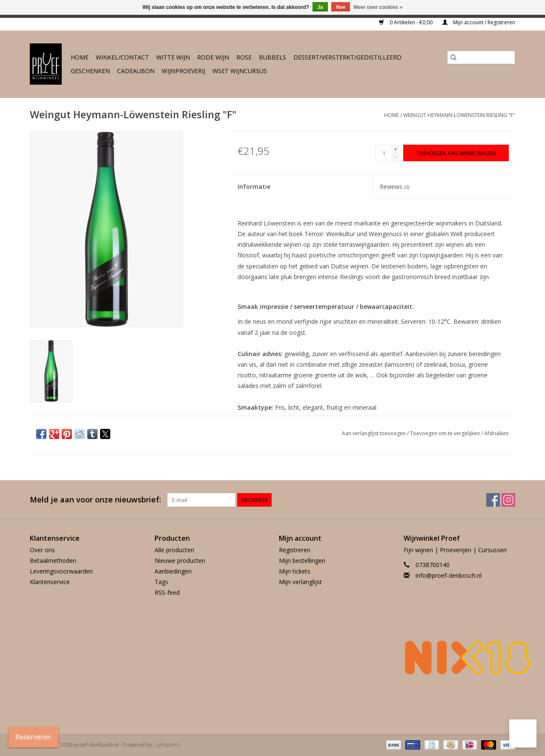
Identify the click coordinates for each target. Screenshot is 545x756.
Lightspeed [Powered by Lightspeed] (167, 745)
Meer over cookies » (378, 7)
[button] (523, 733)
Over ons (42, 550)
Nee (341, 7)
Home (80, 57)
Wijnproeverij (184, 71)
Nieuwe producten (180, 561)
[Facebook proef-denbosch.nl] (493, 500)
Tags (161, 582)
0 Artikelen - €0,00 (406, 22)
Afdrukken (496, 433)
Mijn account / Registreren (479, 22)
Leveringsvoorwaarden (61, 571)
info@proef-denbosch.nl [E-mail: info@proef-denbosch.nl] (449, 575)
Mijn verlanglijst (300, 582)
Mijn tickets (295, 571)
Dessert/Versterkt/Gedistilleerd (347, 57)
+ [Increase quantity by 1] (396, 149)
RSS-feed (167, 592)
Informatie (254, 187)
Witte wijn (173, 57)
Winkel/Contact (122, 57)
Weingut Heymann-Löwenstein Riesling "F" (459, 115)
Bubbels (272, 57)
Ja (320, 7)
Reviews (394, 187)
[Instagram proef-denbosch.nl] (508, 500)
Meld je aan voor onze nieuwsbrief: (95, 500)
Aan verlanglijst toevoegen (374, 433)
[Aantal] (384, 153)
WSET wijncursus (240, 71)
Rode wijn (213, 57)
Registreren (295, 550)
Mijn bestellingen (302, 561)
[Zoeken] (481, 57)
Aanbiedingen (173, 571)
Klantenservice (50, 582)
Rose (244, 57)
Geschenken (90, 71)
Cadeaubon (136, 71)
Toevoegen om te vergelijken (446, 433)
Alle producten (174, 550)
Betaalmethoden (53, 561)
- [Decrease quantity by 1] (396, 157)
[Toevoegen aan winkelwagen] (456, 153)
